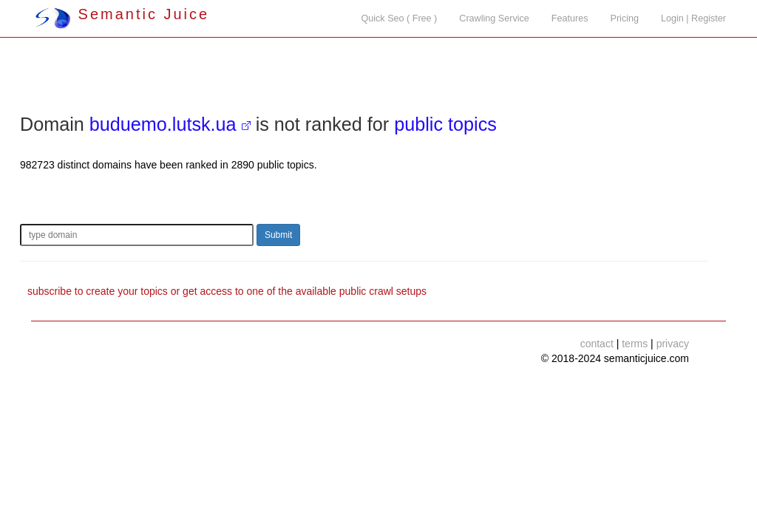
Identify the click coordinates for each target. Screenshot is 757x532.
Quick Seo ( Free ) (399, 18)
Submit (278, 235)
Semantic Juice (122, 14)
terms (635, 344)
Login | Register (693, 18)
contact (597, 344)
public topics (445, 124)
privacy (673, 344)
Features (570, 18)
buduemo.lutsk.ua (163, 124)
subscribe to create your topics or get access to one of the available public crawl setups (227, 291)
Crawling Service (494, 18)
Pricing (625, 18)
